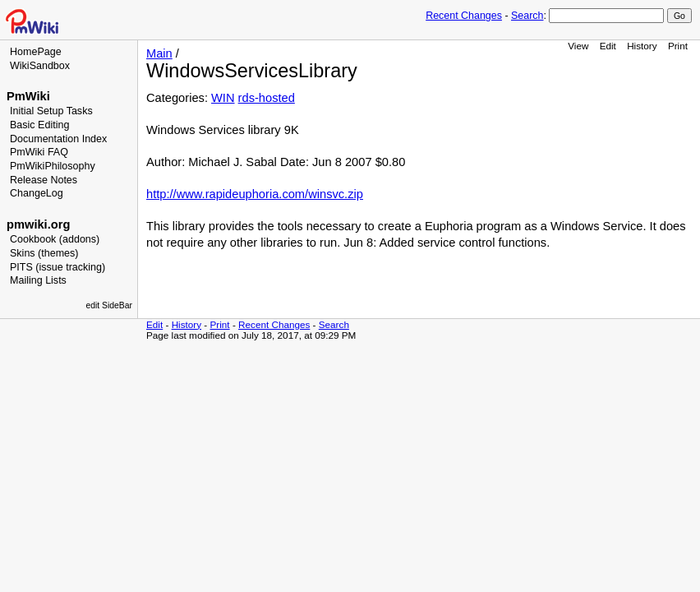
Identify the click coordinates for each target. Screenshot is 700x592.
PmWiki (28, 96)
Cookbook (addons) (55, 239)
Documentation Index (58, 139)
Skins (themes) (44, 253)
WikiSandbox (40, 66)
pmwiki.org (38, 224)
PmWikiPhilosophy (53, 166)
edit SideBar (109, 305)
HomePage (36, 52)
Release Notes (44, 180)
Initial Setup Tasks (51, 111)
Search (527, 16)
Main (159, 53)
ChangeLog (37, 193)
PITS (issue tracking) (58, 267)
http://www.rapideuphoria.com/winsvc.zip (255, 194)
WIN (223, 98)
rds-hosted (267, 98)
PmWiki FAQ (39, 152)
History (642, 46)
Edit (608, 46)
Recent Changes (464, 16)
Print (678, 46)
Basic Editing (39, 125)
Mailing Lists (38, 280)
